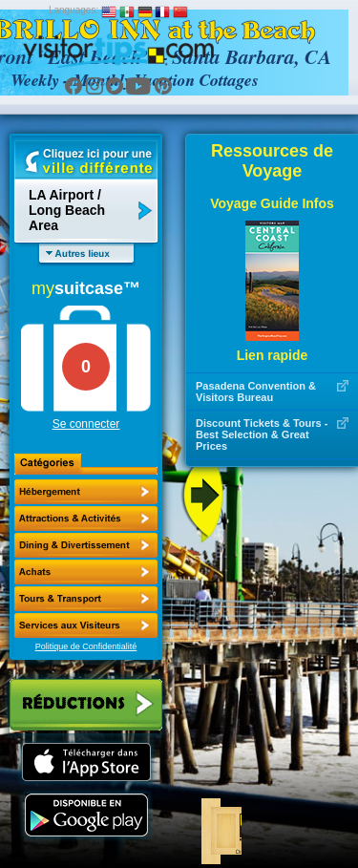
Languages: (74, 10)
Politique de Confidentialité (86, 646)
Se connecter (86, 424)
